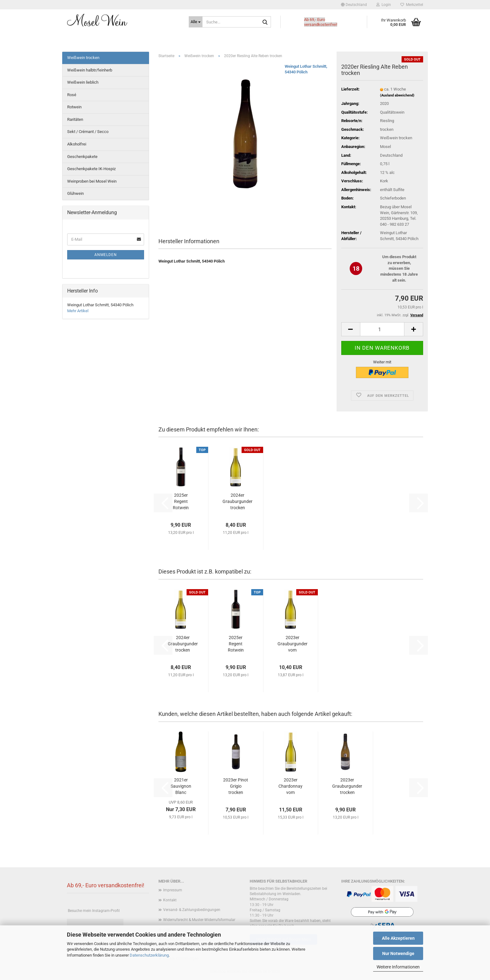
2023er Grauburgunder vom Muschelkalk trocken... (292, 644)
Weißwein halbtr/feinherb (90, 70)
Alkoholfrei (77, 144)
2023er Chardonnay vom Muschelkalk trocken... (290, 786)
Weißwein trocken (83, 58)
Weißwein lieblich (83, 82)
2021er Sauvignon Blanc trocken (181, 786)
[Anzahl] (382, 329)
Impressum (173, 890)
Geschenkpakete (82, 157)
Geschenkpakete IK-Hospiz (91, 169)
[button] (354, 5)
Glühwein (75, 193)
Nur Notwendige (398, 953)
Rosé (72, 95)
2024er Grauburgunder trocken (237, 501)
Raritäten (75, 119)
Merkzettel (412, 5)
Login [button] (384, 5)
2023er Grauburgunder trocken (347, 786)
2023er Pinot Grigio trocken (236, 786)
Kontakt (170, 900)
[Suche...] (196, 22)
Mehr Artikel (78, 311)
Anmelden (106, 255)
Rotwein (74, 107)
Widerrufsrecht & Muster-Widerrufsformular (199, 920)
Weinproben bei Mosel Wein (92, 181)
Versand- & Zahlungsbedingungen (192, 910)
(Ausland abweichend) (397, 95)
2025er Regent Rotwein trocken (181, 502)
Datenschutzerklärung (149, 955)
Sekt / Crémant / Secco (88, 132)
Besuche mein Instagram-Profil (94, 911)
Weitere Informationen (398, 967)
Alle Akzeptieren (398, 938)
